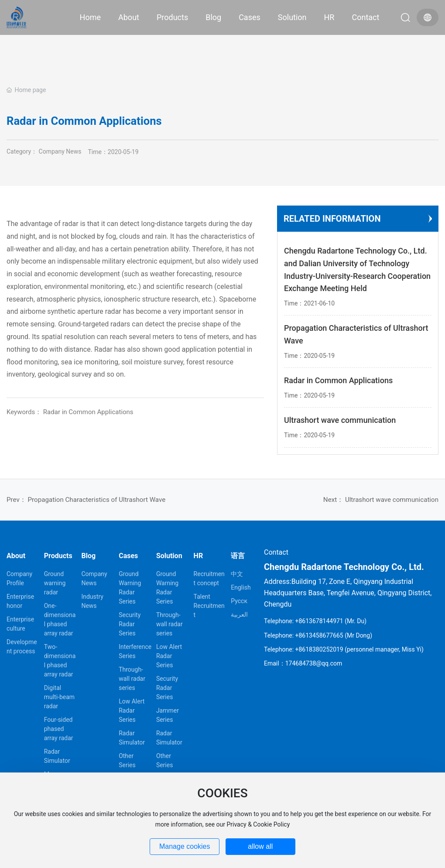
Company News (60, 151)
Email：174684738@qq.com (303, 663)
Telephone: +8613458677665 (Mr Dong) (318, 635)
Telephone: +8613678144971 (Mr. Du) (315, 621)
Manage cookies (185, 846)
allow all (260, 846)
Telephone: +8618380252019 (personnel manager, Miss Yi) (344, 649)
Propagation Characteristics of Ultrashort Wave (97, 500)
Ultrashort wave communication (392, 500)
